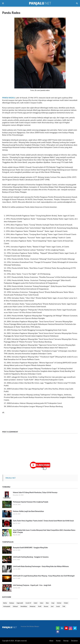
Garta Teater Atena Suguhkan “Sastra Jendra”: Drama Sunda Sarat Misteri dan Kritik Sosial (43, 521)
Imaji (53, 603)
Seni (52, 606)
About (51, 641)
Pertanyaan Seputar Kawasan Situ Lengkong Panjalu (31, 502)
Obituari (15, 606)
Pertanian (33, 606)
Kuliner (59, 603)
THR (64, 606)
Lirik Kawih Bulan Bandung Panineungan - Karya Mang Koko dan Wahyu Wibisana (41, 566)
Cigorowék (20, 603)
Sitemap (66, 641)
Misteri (66, 603)
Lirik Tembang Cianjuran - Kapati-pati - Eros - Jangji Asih (32, 585)
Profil (40, 606)
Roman (46, 606)
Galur (42, 603)
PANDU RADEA (8, 98)
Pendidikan (24, 606)
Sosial (58, 606)
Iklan (47, 603)
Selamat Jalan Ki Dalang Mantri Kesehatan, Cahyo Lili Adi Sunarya (35, 492)
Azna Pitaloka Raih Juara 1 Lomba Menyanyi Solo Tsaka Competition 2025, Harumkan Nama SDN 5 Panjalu (44, 531)
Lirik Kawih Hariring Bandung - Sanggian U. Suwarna (31, 557)
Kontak (58, 641)
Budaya (12, 603)
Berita (5, 603)
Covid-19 (28, 603)
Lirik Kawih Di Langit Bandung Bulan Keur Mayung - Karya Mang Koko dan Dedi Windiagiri (44, 576)
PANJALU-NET (11, 478)
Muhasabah (7, 606)
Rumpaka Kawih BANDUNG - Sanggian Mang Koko (30, 548)
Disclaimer (74, 641)
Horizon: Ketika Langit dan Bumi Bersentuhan (28, 511)
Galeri (36, 603)
